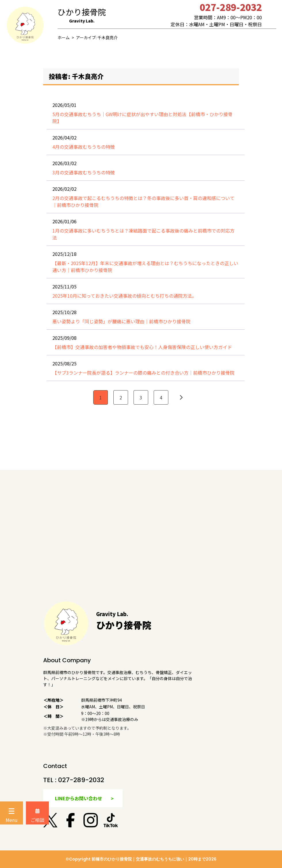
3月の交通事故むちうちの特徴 (84, 172)
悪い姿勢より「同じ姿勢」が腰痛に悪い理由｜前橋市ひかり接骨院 (121, 321)
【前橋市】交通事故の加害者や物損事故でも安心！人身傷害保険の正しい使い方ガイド (142, 347)
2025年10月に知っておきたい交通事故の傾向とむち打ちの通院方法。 (124, 296)
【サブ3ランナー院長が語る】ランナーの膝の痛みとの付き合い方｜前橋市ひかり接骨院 (143, 373)
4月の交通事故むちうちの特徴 (84, 147)
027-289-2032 (81, 780)
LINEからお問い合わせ (79, 798)
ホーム (64, 37)
